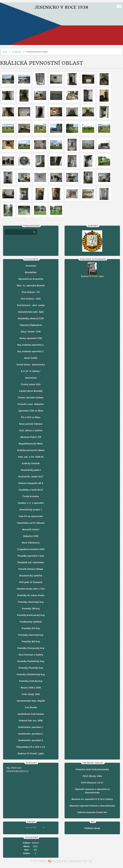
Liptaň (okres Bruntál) (31, 391)
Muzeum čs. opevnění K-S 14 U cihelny (92, 799)
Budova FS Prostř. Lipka (31, 754)
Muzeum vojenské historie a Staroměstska (92, 806)
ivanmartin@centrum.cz (17, 771)
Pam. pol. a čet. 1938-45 (31, 457)
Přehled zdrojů (92, 828)
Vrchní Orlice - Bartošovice (31, 365)
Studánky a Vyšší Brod (31, 490)
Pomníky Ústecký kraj (31, 681)
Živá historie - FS (31, 292)
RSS (85, 861)
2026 (34, 828)
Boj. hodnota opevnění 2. (31, 351)
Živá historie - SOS (31, 299)
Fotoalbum (17, 52)
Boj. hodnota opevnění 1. (31, 345)
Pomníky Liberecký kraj (31, 635)
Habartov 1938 (31, 536)
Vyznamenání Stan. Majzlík (31, 701)
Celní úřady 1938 (31, 694)
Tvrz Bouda (31, 707)
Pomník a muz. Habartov (31, 404)
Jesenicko (31, 266)
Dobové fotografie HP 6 (31, 483)
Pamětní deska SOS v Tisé (31, 589)
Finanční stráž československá (92, 769)
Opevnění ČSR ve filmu (31, 411)
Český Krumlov (31, 496)
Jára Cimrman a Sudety (31, 655)
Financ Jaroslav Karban (31, 398)
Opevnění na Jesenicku (31, 279)
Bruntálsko (31, 272)
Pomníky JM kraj (31, 609)
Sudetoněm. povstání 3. (31, 740)
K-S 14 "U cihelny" (31, 371)
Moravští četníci (31, 530)
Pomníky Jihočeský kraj (31, 602)
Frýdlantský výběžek (31, 622)
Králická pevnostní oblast (31, 450)
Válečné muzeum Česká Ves (92, 812)
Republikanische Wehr (31, 444)
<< (18, 828)
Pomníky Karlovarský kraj (31, 615)
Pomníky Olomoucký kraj (31, 648)
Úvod (5, 52)
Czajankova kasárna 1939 (31, 549)
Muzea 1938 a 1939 (31, 688)
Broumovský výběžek (31, 576)
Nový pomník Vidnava (31, 424)
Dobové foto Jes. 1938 (31, 721)
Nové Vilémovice (31, 543)
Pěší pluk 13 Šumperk (31, 582)
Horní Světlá (31, 358)
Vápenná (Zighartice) (31, 325)
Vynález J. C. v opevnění (31, 503)
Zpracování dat (75, 861)
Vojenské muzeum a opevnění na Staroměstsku (92, 791)
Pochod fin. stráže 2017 (31, 477)
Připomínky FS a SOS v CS (31, 747)
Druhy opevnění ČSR (31, 338)
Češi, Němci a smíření (31, 431)
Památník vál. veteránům (31, 562)
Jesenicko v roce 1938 (61, 7)
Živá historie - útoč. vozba (31, 305)
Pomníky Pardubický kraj (31, 661)
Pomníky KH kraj (31, 628)
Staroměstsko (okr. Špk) (31, 312)
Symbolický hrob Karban (31, 714)
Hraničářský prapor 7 (31, 510)
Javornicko (31, 378)
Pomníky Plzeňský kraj (31, 668)
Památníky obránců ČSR (31, 319)
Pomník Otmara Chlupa (31, 569)
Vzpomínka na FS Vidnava (31, 523)
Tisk (90, 861)
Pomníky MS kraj (31, 642)
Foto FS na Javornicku (31, 516)
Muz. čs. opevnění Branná (31, 286)
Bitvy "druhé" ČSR (31, 332)
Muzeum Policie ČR (31, 437)
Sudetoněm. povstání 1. (31, 727)
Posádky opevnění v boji (31, 556)
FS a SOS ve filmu (31, 417)
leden (28, 828)
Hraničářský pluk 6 (31, 470)
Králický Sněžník (31, 463)
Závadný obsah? (60, 861)
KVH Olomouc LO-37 (92, 783)
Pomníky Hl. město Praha (31, 595)
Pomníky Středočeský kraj (31, 675)
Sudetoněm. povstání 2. (31, 734)
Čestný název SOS (31, 384)
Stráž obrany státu (92, 776)
